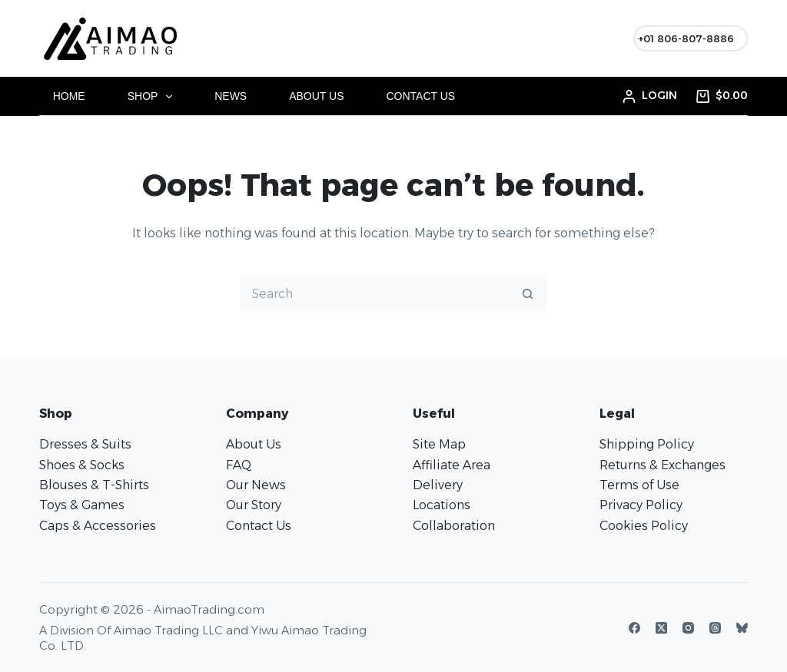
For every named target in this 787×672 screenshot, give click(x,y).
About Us (316, 96)
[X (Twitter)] (661, 628)
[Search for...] (374, 293)
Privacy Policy (641, 505)
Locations (442, 505)
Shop (153, 97)
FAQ (239, 465)
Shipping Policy (647, 444)
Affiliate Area (452, 465)
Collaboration (454, 526)
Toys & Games (82, 505)
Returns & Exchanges (662, 465)
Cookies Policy (644, 526)
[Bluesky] (742, 628)
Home (69, 96)
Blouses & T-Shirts (94, 485)
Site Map (439, 444)
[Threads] (715, 628)
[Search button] (528, 293)
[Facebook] (634, 628)
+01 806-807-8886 (686, 38)
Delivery (438, 485)
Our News (256, 485)
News (231, 96)
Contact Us (421, 96)
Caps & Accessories (98, 526)
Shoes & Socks (82, 465)
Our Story (254, 505)
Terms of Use (639, 485)
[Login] (650, 96)
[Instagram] (688, 628)
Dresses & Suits (85, 444)
